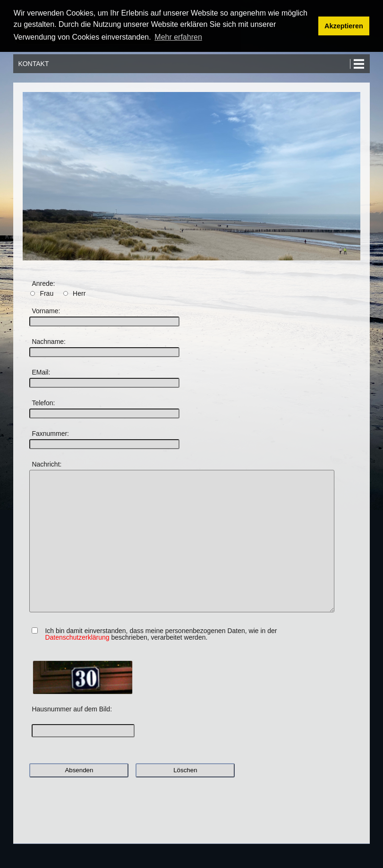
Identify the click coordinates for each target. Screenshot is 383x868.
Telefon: (43, 403)
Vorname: (46, 311)
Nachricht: (47, 464)
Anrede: (43, 284)
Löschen (185, 770)
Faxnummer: (50, 434)
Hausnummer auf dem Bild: (72, 709)
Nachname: (49, 342)
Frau (47, 293)
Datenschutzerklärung (77, 637)
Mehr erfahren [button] (178, 37)
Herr (79, 293)
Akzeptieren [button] (344, 26)
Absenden (79, 770)
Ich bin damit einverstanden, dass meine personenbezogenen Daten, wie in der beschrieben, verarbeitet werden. (161, 634)
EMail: (41, 372)
